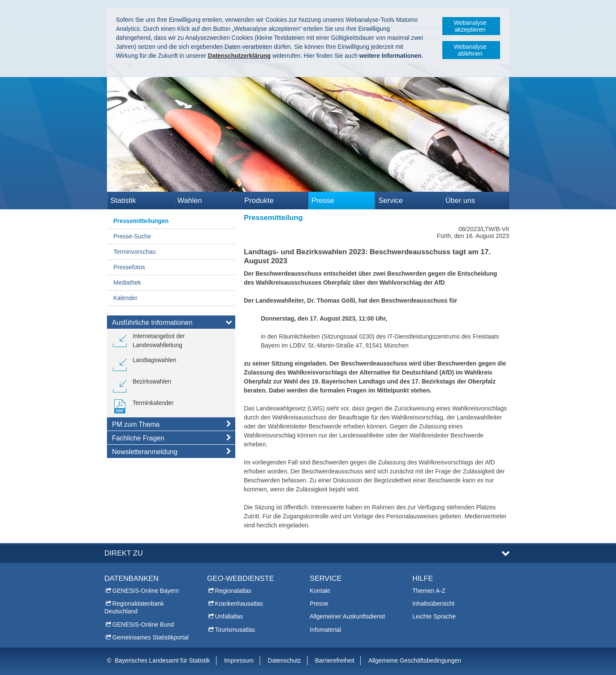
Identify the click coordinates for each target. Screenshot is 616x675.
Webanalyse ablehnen (470, 50)
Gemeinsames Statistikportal (151, 637)
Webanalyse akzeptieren (470, 26)
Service (391, 201)
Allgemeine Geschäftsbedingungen (415, 660)
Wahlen (190, 201)
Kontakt (320, 591)
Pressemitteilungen (141, 221)
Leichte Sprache (434, 616)
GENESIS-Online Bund (143, 624)
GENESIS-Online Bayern (146, 591)
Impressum (239, 660)
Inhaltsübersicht (433, 604)
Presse (323, 201)
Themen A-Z (429, 591)
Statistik (123, 201)
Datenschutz (284, 660)
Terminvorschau (135, 252)
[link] (171, 341)
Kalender (125, 298)
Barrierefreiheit (335, 660)
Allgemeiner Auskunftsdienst (347, 616)
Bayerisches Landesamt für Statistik (162, 660)
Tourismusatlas (235, 630)
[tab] (171, 324)
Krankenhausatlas (239, 604)
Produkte (259, 201)
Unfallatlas (229, 616)
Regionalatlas (233, 591)
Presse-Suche (132, 236)
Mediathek (127, 282)
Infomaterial (325, 630)
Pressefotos (129, 267)
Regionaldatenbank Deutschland (134, 607)
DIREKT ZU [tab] (124, 553)
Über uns (460, 201)
